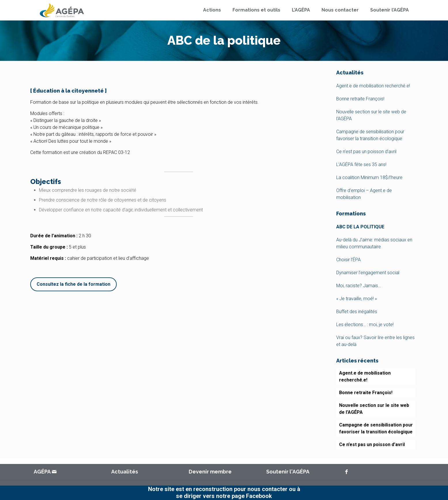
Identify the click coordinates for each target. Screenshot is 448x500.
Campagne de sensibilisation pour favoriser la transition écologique (370, 135)
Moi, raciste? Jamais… (359, 286)
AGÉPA (43, 472)
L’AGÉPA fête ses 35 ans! (361, 165)
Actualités (125, 472)
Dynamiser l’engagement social (368, 273)
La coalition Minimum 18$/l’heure (369, 177)
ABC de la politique (360, 227)
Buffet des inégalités (357, 312)
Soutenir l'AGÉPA (288, 472)
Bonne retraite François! (360, 99)
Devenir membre (210, 472)
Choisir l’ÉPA (348, 260)
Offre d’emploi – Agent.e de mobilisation (364, 194)
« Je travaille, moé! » (357, 299)
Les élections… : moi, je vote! (365, 325)
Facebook (259, 496)
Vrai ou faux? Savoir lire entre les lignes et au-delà (375, 341)
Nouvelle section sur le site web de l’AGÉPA (371, 115)
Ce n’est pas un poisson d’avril (366, 152)
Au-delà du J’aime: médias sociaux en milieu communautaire (374, 243)
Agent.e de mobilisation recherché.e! (373, 86)
